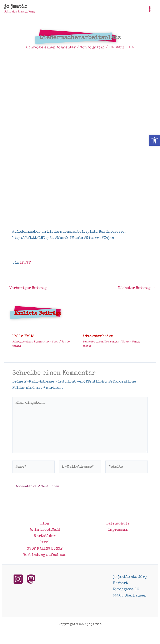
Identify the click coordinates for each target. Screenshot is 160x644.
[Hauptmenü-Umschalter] (150, 9)
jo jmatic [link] (16, 7)
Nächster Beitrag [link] (137, 288)
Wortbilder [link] (45, 536)
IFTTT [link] (25, 263)
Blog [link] (45, 524)
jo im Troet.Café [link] (45, 530)
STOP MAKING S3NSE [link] (45, 549)
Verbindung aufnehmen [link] (45, 555)
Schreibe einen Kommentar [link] (51, 48)
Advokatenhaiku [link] (98, 336)
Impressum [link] (118, 530)
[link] (155, 140)
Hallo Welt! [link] (23, 336)
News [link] (55, 342)
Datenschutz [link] (118, 524)
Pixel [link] (45, 542)
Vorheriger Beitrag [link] (26, 288)
